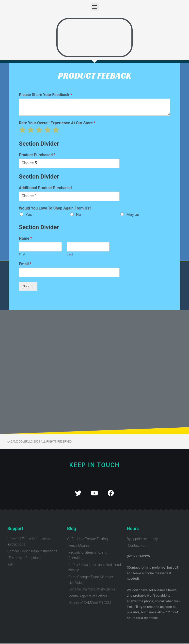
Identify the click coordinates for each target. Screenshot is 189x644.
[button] (95, 7)
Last (70, 254)
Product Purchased (37, 155)
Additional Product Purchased (45, 188)
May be (133, 215)
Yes (29, 215)
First (22, 254)
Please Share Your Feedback (46, 95)
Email (25, 264)
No (79, 215)
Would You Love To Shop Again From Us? (55, 208)
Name (25, 238)
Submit (28, 286)
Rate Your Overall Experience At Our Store (57, 123)
